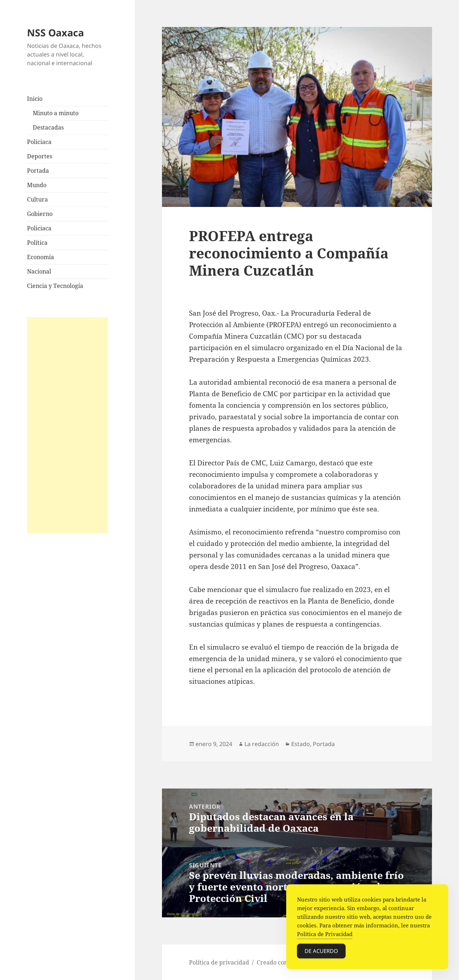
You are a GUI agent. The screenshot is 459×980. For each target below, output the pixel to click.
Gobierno (40, 214)
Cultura (37, 199)
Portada (38, 171)
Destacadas (48, 127)
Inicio (35, 99)
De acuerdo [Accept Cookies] (321, 954)
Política (37, 243)
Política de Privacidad (325, 937)
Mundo (37, 185)
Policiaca (39, 142)
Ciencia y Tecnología (55, 286)
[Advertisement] (67, 425)
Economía (40, 257)
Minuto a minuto (56, 113)
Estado (301, 744)
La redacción (262, 744)
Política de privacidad (219, 962)
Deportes (40, 156)
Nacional (39, 271)
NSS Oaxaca (55, 33)
